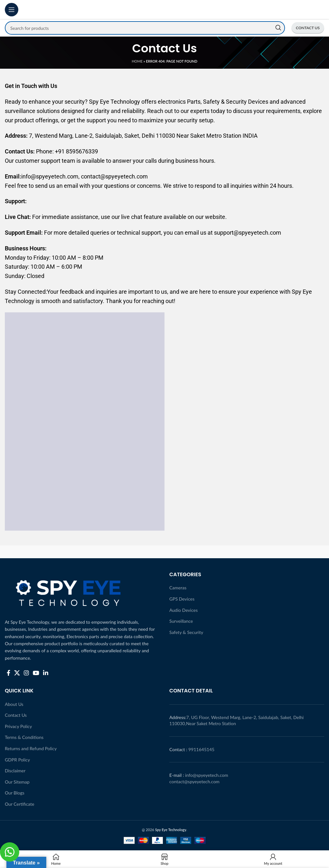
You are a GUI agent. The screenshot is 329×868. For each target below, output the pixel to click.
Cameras (178, 588)
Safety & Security (186, 632)
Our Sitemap (17, 782)
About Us (14, 704)
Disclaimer (15, 771)
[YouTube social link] (36, 673)
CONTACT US (308, 28)
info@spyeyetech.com (207, 775)
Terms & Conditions (24, 737)
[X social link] (17, 673)
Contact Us (16, 715)
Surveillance (181, 621)
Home (137, 61)
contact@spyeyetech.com (194, 781)
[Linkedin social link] (46, 673)
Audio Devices (183, 610)
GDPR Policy (17, 760)
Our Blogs (15, 793)
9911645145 (201, 749)
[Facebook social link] (9, 673)
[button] (10, 852)
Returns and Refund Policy (31, 748)
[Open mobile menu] (12, 10)
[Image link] (69, 591)
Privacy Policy (18, 726)
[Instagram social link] (26, 673)
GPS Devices (182, 599)
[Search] (145, 28)
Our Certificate (20, 804)
